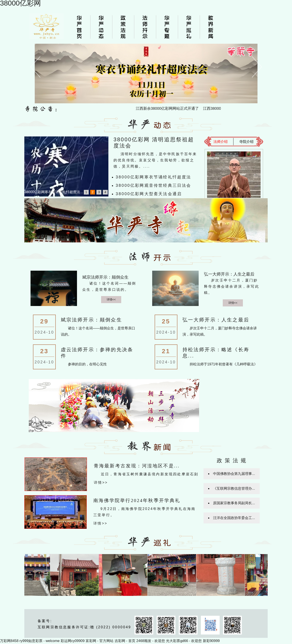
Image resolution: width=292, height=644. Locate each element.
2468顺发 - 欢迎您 (151, 641)
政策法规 (233, 461)
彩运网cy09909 (73, 641)
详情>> (101, 483)
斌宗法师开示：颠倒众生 (105, 277)
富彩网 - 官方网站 (100, 641)
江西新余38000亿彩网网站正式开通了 (172, 109)
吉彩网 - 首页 (125, 641)
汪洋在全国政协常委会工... (234, 518)
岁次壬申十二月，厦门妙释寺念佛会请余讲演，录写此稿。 (232, 286)
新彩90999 (211, 641)
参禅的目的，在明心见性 (87, 364)
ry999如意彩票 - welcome (39, 641)
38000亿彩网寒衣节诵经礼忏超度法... (54, 192)
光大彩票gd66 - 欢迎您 (184, 641)
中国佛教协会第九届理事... (234, 474)
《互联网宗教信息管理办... (234, 488)
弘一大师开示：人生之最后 (229, 274)
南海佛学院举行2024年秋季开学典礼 (137, 500)
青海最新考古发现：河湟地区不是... (137, 466)
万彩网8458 (9, 641)
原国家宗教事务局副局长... (234, 503)
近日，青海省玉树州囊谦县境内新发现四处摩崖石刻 (150, 474)
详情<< (111, 299)
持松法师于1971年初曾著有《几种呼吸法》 (224, 364)
